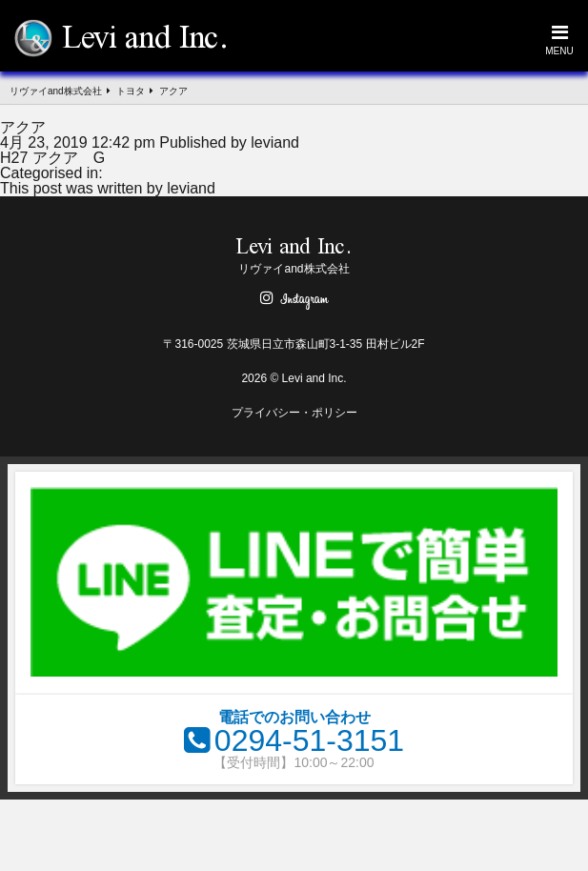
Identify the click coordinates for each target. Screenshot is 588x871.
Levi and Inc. (145, 40)
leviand (275, 142)
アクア (23, 127)
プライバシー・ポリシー (294, 413)
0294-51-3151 (309, 740)
